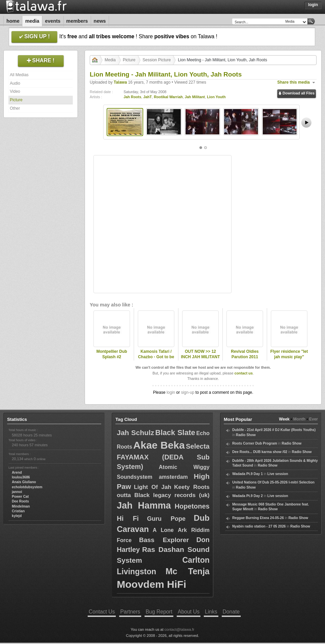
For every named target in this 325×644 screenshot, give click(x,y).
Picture (16, 100)
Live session (278, 474)
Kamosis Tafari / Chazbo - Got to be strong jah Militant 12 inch (156, 360)
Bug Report (159, 612)
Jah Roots (132, 97)
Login (313, 5)
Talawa (120, 82)
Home (13, 21)
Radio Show (246, 435)
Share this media (294, 82)
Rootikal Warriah (168, 97)
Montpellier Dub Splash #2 (112, 354)
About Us (189, 612)
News (100, 21)
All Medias (19, 75)
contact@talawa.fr (179, 629)
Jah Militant (195, 97)
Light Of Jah (152, 487)
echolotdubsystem (27, 487)
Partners (130, 612)
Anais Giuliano (24, 482)
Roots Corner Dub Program (255, 443)
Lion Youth (216, 97)
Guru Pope (166, 519)
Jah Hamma (144, 506)
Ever (313, 419)
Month (299, 419)
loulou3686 (21, 477)
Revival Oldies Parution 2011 (245, 354)
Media (32, 21)
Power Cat (20, 497)
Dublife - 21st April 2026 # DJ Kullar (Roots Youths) (274, 430)
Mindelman (21, 506)
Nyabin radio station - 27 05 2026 (259, 526)
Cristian (18, 511)
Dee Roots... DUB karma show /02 (260, 452)
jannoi (17, 492)
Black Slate (175, 433)
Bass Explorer (164, 540)
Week (284, 419)
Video (15, 91)
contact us (243, 373)
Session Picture (157, 60)
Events (53, 21)
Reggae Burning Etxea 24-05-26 (258, 518)
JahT (147, 97)
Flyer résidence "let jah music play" (289, 354)
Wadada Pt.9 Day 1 (247, 474)
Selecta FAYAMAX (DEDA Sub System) (163, 456)
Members (77, 21)
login (171, 392)
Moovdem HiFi (151, 584)
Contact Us (102, 612)
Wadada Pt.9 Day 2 (247, 496)
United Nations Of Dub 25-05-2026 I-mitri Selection (273, 482)
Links (211, 612)
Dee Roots (20, 501)
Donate (231, 612)
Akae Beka (159, 445)
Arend (17, 473)
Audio (15, 83)
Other (15, 108)
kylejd (17, 516)
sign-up (188, 392)
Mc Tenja (188, 571)
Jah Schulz (135, 433)
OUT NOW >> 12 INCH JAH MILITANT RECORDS (200, 357)
